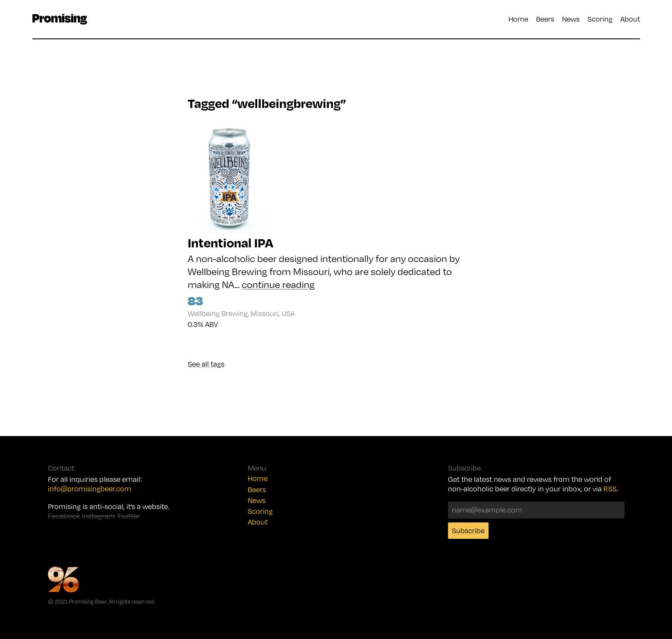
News (571, 19)
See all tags (206, 364)
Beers (545, 19)
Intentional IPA (230, 242)
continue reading (278, 284)
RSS (610, 489)
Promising (60, 19)
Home (518, 19)
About (630, 19)
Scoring (600, 19)
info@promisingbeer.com (90, 489)
